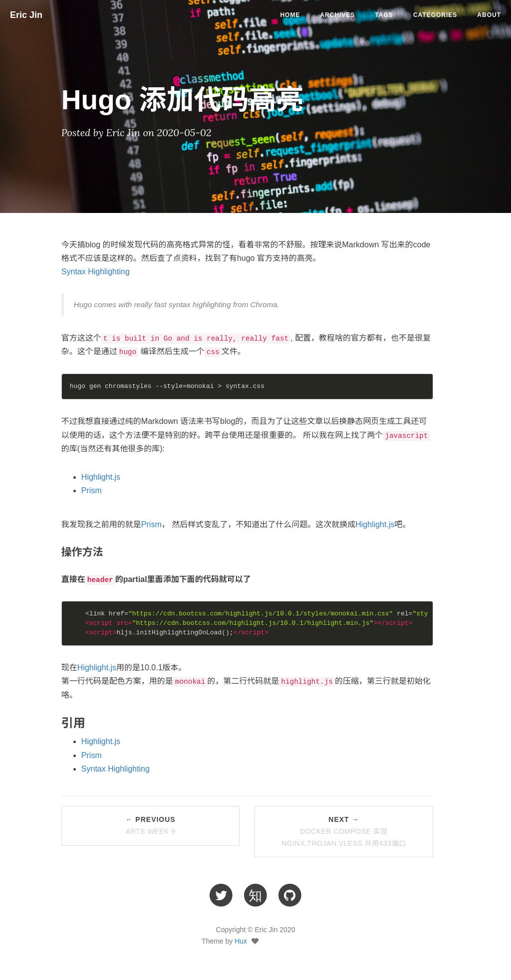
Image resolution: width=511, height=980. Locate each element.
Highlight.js (101, 477)
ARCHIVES (337, 15)
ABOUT (489, 15)
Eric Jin (26, 15)
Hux (241, 941)
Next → (344, 831)
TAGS (384, 15)
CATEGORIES (435, 15)
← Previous (150, 825)
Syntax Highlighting (96, 272)
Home (290, 15)
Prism (92, 490)
